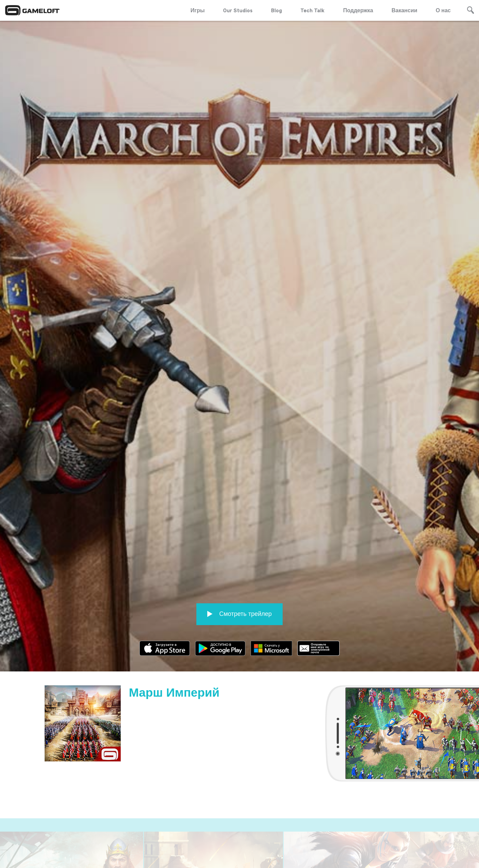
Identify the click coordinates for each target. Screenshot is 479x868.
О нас (443, 10)
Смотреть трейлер (240, 607)
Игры (198, 10)
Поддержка (358, 10)
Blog (276, 10)
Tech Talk (312, 10)
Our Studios (238, 10)
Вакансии (405, 10)
